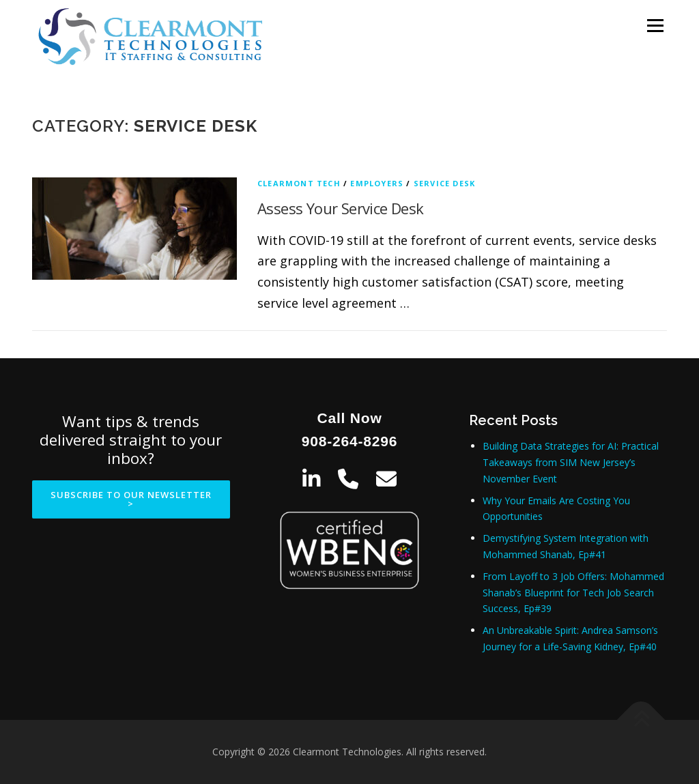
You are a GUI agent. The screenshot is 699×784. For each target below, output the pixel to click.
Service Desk (444, 183)
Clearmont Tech (299, 183)
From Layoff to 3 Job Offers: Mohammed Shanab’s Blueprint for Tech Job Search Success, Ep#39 (573, 593)
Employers (377, 183)
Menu (655, 25)
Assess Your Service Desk (341, 208)
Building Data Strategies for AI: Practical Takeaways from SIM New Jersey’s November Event (571, 462)
